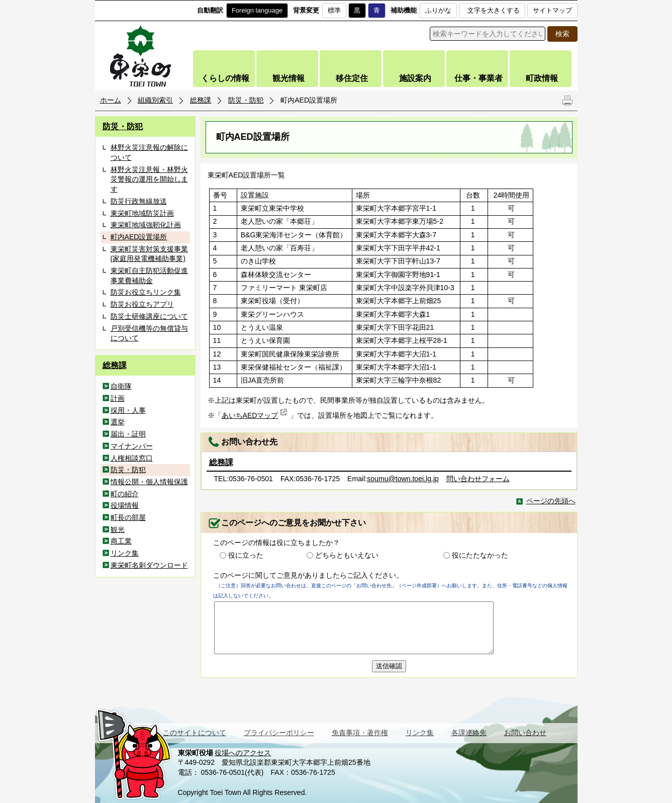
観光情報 (289, 78)
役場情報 (125, 505)
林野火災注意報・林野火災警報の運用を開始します (149, 179)
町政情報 (542, 78)
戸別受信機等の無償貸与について (149, 333)
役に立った (246, 555)
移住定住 (352, 78)
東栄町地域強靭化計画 (146, 225)
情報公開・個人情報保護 (149, 482)
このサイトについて (195, 733)
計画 (118, 398)
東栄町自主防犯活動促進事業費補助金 (149, 276)
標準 (334, 10)
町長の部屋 (128, 517)
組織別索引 (155, 100)
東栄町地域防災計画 (142, 213)
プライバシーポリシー (279, 733)
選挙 (118, 422)
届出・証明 (128, 434)
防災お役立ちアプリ (142, 304)
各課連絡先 (469, 733)
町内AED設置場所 (139, 237)
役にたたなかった (480, 555)
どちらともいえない (347, 555)
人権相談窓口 (132, 458)
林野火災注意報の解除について (149, 152)
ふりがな (438, 10)
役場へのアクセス (243, 753)
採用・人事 (128, 410)
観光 (118, 529)
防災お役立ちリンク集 (146, 292)
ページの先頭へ (551, 501)
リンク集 (125, 553)
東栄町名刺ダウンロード (149, 565)
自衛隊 (121, 386)
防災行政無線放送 (139, 201)
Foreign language (257, 10)
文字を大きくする (494, 10)
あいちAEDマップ (255, 415)
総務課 (201, 100)
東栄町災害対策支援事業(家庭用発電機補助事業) (149, 254)
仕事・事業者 (478, 78)
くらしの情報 (225, 78)
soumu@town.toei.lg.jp (403, 479)
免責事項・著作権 (360, 733)
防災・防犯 (246, 100)
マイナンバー (132, 446)
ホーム (111, 100)
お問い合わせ (525, 733)
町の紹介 (125, 494)
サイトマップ (552, 10)
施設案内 (415, 78)
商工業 (121, 541)
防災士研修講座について (149, 316)
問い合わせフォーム (478, 479)
